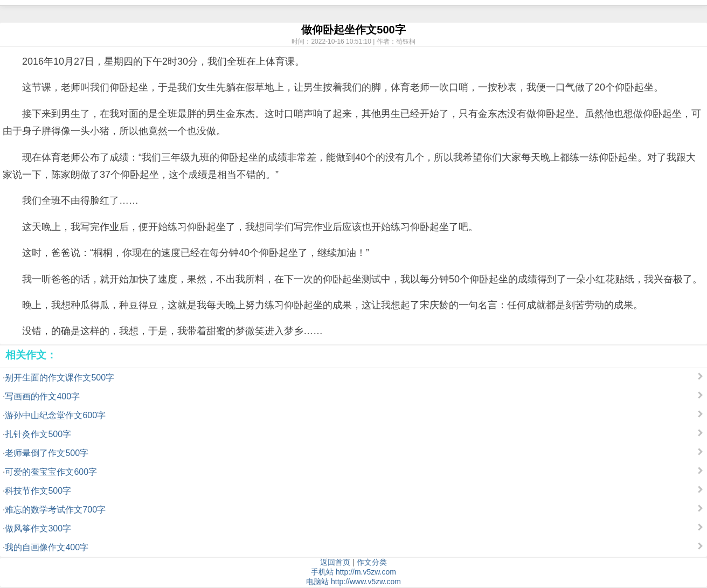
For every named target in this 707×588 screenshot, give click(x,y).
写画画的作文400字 (42, 396)
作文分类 (372, 562)
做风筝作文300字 (38, 528)
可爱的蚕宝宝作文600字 (51, 472)
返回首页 (335, 562)
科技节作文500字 (38, 491)
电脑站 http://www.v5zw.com (353, 582)
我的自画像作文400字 (47, 547)
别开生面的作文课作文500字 (60, 378)
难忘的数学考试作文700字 (55, 510)
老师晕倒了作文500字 (47, 453)
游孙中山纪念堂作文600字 (55, 415)
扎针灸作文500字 (38, 434)
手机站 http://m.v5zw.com (353, 572)
